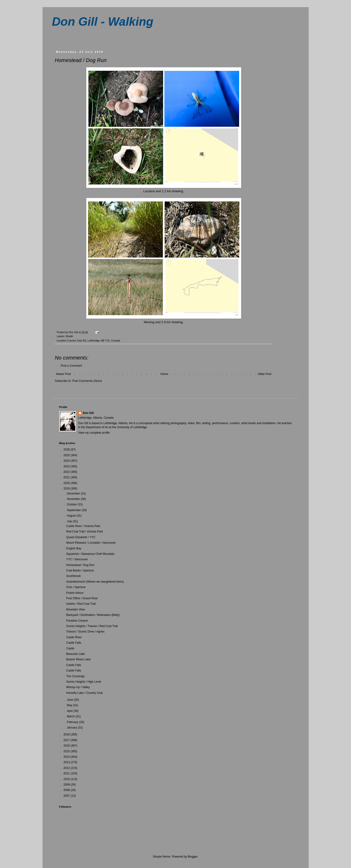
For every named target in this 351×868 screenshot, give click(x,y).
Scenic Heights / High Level (84, 682)
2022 (67, 472)
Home (164, 374)
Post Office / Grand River (82, 598)
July (70, 521)
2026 (67, 450)
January (72, 728)
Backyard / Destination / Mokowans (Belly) (93, 615)
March (71, 716)
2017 (67, 740)
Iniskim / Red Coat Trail (81, 604)
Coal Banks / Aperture (80, 571)
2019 (67, 489)
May (70, 705)
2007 (67, 796)
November (74, 499)
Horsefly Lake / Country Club (84, 693)
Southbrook (73, 576)
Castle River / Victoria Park (83, 526)
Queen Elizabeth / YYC (81, 537)
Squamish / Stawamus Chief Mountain (90, 554)
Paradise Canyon (77, 621)
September (74, 510)
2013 (67, 762)
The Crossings (75, 676)
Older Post (265, 374)
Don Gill (88, 413)
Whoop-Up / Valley (78, 687)
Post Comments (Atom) (87, 381)
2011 (67, 773)
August (72, 516)
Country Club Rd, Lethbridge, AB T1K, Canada (94, 340)
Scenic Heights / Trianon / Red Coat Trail (92, 626)
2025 (67, 455)
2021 (67, 477)
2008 (67, 790)
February (73, 722)
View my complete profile (94, 433)
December (74, 494)
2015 (67, 751)
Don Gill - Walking (103, 22)
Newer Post (63, 374)
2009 (67, 785)
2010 (67, 779)
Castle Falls (74, 643)
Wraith (69, 336)
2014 (67, 757)
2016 (67, 746)
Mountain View (75, 609)
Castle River (74, 637)
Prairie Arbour (75, 593)
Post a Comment (71, 366)
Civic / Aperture (76, 587)
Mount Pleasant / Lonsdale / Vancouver (91, 543)
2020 (67, 483)
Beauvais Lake (75, 654)
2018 (67, 734)
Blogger (193, 857)
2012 (67, 768)
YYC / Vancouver (77, 559)
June (70, 700)
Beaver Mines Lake (78, 659)
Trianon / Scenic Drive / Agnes (85, 632)
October (72, 504)
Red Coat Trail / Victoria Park (84, 532)
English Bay (74, 548)
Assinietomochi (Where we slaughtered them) (95, 582)
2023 (67, 466)
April (70, 711)
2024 (67, 461)
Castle (70, 648)
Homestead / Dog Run (80, 565)
